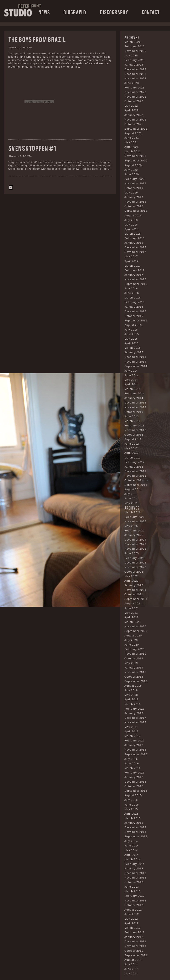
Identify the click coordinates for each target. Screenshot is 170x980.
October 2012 (134, 435)
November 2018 (135, 202)
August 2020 (133, 165)
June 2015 (132, 334)
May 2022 (131, 106)
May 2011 (131, 503)
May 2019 (131, 193)
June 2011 (132, 498)
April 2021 (132, 147)
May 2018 (131, 225)
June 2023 (132, 83)
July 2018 (131, 220)
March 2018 (133, 234)
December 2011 (135, 471)
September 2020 (136, 161)
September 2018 (136, 211)
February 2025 (135, 60)
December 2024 (135, 69)
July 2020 (131, 170)
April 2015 (132, 343)
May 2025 (131, 56)
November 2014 (135, 362)
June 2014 (132, 375)
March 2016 (133, 298)
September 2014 (136, 366)
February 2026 (135, 46)
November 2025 (135, 51)
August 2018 (133, 215)
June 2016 (132, 293)
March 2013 (133, 421)
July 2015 (131, 330)
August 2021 (133, 133)
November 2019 (135, 183)
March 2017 (133, 266)
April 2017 (132, 261)
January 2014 (134, 398)
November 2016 (135, 279)
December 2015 (135, 311)
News (44, 12)
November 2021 (135, 120)
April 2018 (132, 229)
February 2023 (135, 88)
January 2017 (134, 275)
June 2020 (132, 174)
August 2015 (133, 325)
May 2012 (131, 448)
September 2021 (136, 129)
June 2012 (132, 444)
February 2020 (135, 179)
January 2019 (134, 197)
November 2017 (135, 252)
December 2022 (135, 92)
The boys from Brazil (37, 39)
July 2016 (131, 288)
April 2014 (132, 384)
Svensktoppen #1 (32, 148)
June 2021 (132, 138)
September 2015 (136, 320)
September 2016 (136, 284)
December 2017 (135, 247)
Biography (75, 12)
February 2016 (135, 302)
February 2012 (135, 462)
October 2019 (134, 188)
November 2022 (135, 97)
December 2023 (135, 74)
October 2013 (134, 412)
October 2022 (134, 101)
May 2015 (131, 339)
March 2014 (133, 389)
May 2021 (131, 142)
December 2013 (135, 403)
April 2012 (132, 453)
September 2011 (136, 485)
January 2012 (134, 467)
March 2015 (133, 348)
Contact (151, 12)
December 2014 (135, 357)
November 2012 (135, 430)
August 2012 (133, 439)
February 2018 (135, 238)
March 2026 (133, 42)
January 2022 (134, 115)
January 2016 (134, 307)
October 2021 (134, 124)
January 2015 (134, 352)
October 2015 (134, 316)
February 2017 (135, 270)
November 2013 (135, 407)
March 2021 (133, 151)
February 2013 (135, 426)
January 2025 (134, 65)
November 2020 (135, 156)
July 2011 (131, 494)
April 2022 (132, 110)
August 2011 (133, 489)
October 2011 (134, 480)
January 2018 (134, 243)
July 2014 (131, 371)
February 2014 (135, 393)
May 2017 (131, 256)
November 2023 (135, 78)
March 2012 (133, 458)
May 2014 (131, 380)
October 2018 (134, 206)
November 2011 (135, 476)
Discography (114, 12)
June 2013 (132, 416)
